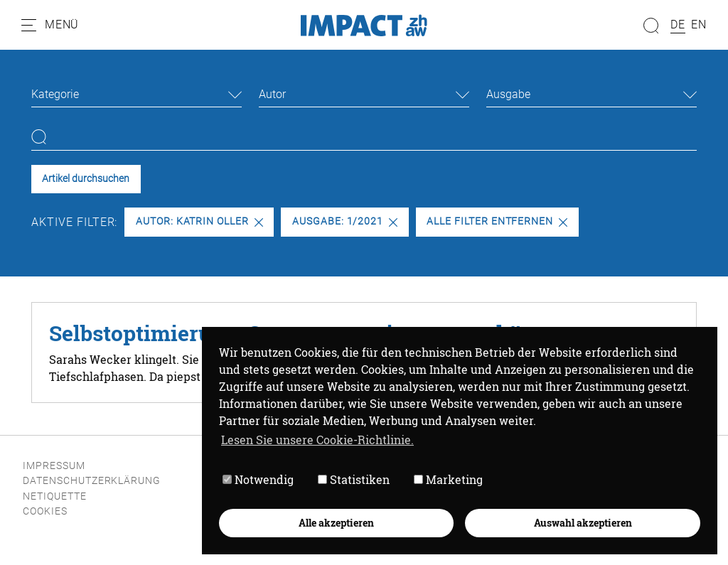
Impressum (54, 466)
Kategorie (55, 94)
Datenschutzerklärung (92, 481)
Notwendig (257, 479)
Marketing (448, 479)
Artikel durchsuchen (86, 179)
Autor (272, 94)
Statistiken (353, 479)
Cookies (45, 511)
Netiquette (55, 496)
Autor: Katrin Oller (199, 221)
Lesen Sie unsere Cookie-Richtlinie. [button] (317, 439)
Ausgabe (508, 94)
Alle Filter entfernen (497, 221)
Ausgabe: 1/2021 (345, 221)
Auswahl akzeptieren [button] (582, 522)
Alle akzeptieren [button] (336, 522)
